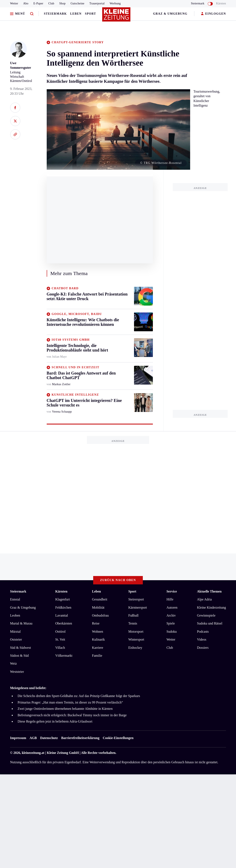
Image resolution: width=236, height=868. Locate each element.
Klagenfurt (63, 599)
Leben (76, 14)
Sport (91, 14)
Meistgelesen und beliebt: (28, 688)
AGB (33, 738)
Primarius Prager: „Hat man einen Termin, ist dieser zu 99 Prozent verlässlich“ (70, 702)
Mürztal (15, 632)
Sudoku (172, 632)
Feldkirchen (63, 607)
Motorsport (136, 632)
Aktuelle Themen (209, 591)
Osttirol (60, 632)
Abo (26, 3)
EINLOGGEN (213, 14)
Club (51, 3)
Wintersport (136, 639)
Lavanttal (62, 615)
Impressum (18, 738)
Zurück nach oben (118, 580)
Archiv (171, 615)
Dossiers (203, 648)
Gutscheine (77, 3)
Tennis (133, 623)
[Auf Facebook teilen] (15, 108)
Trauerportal (97, 3)
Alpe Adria (204, 599)
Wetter (14, 3)
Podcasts (203, 632)
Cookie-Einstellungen (118, 738)
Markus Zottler (61, 384)
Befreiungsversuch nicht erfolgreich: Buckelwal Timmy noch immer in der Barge (72, 715)
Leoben (15, 615)
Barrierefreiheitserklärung (80, 738)
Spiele (171, 623)
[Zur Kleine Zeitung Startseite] (117, 17)
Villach (60, 648)
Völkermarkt (64, 656)
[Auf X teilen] (15, 121)
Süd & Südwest (21, 648)
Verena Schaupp (62, 412)
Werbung (115, 3)
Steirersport (136, 599)
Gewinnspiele (206, 615)
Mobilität (98, 607)
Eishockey (135, 648)
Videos (202, 639)
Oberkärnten (64, 623)
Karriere (97, 648)
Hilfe (170, 599)
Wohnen (97, 632)
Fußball (133, 615)
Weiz (13, 663)
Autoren (172, 607)
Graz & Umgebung (170, 14)
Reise (96, 623)
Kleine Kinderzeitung (211, 607)
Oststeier (16, 639)
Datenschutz (49, 738)
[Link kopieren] (15, 134)
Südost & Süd (19, 656)
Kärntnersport (138, 607)
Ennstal (15, 599)
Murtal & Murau (21, 623)
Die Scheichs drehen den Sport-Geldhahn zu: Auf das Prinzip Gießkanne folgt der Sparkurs (79, 696)
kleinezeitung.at (33, 753)
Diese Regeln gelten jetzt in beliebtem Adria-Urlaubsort (55, 721)
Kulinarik (98, 639)
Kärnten (221, 3)
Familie (97, 656)
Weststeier (17, 672)
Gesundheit (100, 599)
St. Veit (60, 639)
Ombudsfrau (100, 615)
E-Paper (38, 3)
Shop (62, 3)
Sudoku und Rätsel (210, 623)
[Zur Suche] (32, 14)
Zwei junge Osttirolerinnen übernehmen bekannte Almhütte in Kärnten (65, 709)
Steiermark (55, 14)
